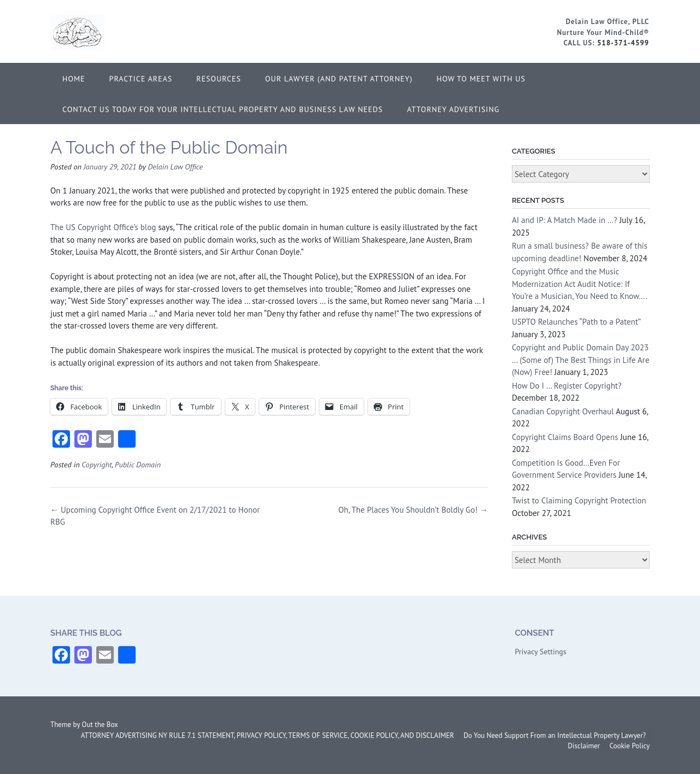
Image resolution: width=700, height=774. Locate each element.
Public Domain (138, 464)
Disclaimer (584, 746)
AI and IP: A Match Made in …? (565, 220)
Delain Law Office (175, 166)
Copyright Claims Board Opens (565, 437)
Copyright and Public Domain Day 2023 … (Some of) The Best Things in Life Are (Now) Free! (581, 360)
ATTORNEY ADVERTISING (453, 109)
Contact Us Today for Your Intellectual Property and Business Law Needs (223, 109)
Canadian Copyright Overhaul (563, 411)
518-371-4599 (623, 43)
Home (74, 79)
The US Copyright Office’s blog (103, 227)
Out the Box (100, 725)
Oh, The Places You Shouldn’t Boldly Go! (413, 510)
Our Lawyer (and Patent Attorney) (339, 79)
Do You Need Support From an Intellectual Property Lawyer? (555, 735)
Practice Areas (141, 79)
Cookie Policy (629, 746)
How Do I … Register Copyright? (567, 386)
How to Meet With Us (481, 79)
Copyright (97, 464)
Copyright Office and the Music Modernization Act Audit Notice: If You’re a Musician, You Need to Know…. (579, 284)
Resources (219, 79)
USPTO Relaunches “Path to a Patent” (576, 322)
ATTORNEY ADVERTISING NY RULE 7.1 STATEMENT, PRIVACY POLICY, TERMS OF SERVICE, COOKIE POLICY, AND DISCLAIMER (267, 735)
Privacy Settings (540, 652)
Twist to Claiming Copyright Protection (579, 500)
